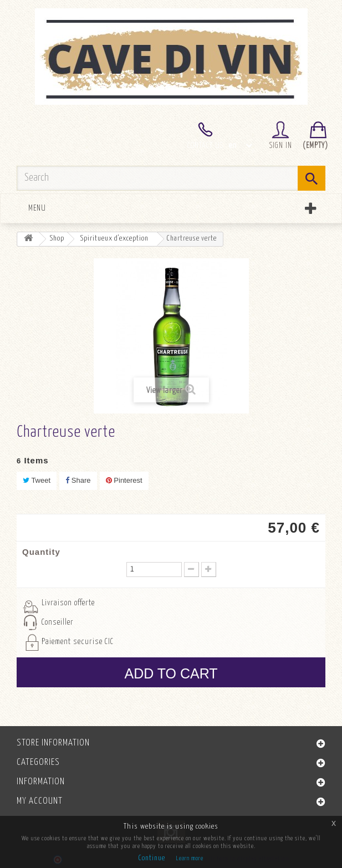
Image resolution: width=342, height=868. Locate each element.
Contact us (205, 146)
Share (78, 480)
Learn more (190, 858)
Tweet (37, 480)
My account (40, 801)
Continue (152, 858)
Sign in (281, 146)
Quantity (41, 552)
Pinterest (124, 480)
